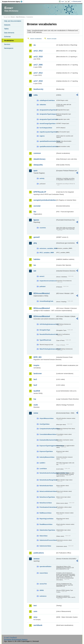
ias (35, 265)
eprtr (35, 171)
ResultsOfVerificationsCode (48, 334)
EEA (13, 2)
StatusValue (43, 536)
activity (42, 178)
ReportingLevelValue (46, 519)
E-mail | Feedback (10, 637)
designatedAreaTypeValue (48, 110)
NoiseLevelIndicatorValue (48, 491)
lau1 (35, 379)
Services (7, 44)
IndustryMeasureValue (47, 457)
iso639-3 (42, 463)
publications (39, 553)
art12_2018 (38, 57)
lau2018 (37, 391)
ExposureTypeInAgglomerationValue (48, 446)
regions (42, 136)
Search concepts (52, 39)
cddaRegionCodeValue (47, 100)
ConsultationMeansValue (48, 434)
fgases (36, 220)
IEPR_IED (37, 357)
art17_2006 (38, 65)
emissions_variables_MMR (48, 248)
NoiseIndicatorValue (46, 486)
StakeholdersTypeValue (47, 530)
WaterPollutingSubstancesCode (48, 349)
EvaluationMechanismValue (48, 440)
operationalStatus (45, 566)
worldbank (38, 625)
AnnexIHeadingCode (46, 301)
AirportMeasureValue (46, 418)
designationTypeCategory (48, 114)
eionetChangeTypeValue (48, 124)
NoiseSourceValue (46, 503)
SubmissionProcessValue (48, 540)
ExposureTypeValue (46, 451)
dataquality (38, 165)
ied (35, 271)
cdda (35, 95)
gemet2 (37, 237)
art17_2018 (38, 81)
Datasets (7, 25)
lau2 (35, 385)
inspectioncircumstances (48, 281)
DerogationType (45, 330)
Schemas (7, 37)
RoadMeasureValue (46, 524)
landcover (38, 373)
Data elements (9, 33)
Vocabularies (9, 40)
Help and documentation (13, 21)
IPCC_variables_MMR (47, 253)
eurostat (37, 206)
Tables (6, 29)
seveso (36, 559)
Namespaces (9, 48)
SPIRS (42, 590)
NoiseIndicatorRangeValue (48, 480)
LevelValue (43, 469)
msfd (36, 405)
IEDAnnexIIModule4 (42, 316)
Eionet (13, 17)
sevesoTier (43, 584)
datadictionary (39, 159)
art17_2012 (38, 73)
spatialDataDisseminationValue (48, 141)
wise (35, 617)
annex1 (42, 276)
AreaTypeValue (44, 424)
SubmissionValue (45, 546)
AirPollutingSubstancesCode (48, 324)
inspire (36, 365)
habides (37, 259)
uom (35, 611)
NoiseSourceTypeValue (47, 497)
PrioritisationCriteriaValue (48, 507)
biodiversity (38, 89)
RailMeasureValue (45, 513)
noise (36, 413)
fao (35, 212)
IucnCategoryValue (46, 128)
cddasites (43, 105)
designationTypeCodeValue (48, 119)
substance (43, 596)
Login (62, 1)
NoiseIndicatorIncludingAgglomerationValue (48, 473)
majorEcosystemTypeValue (48, 132)
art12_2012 (38, 51)
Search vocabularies (36, 39)
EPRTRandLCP (40, 192)
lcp (35, 399)
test (35, 606)
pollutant (42, 286)
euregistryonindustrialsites (45, 200)
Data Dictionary (20, 17)
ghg (35, 243)
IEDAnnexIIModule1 (42, 293)
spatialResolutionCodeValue (48, 147)
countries (43, 228)
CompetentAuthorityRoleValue (48, 429)
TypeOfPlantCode (45, 340)
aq (35, 45)
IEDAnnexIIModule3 (42, 308)
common (37, 153)
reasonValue (44, 573)
